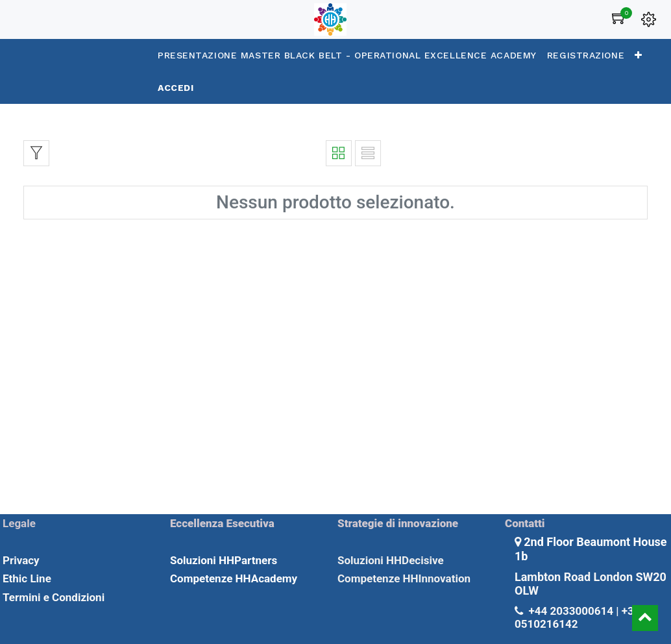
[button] (639, 55)
